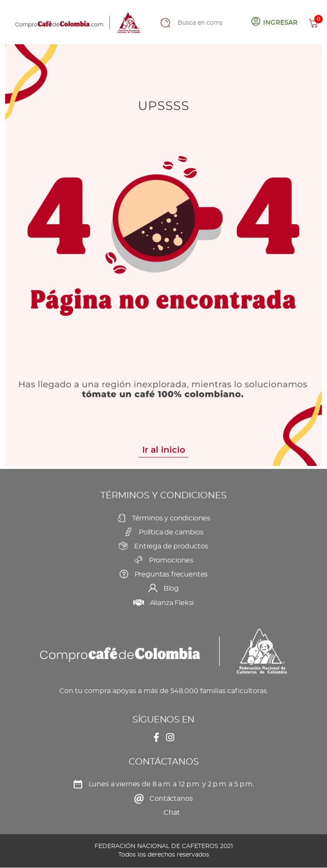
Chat (172, 813)
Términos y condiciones (171, 518)
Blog (171, 588)
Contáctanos (171, 799)
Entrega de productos (171, 546)
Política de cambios (171, 532)
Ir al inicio (164, 450)
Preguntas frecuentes (171, 574)
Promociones (171, 560)
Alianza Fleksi (172, 603)
